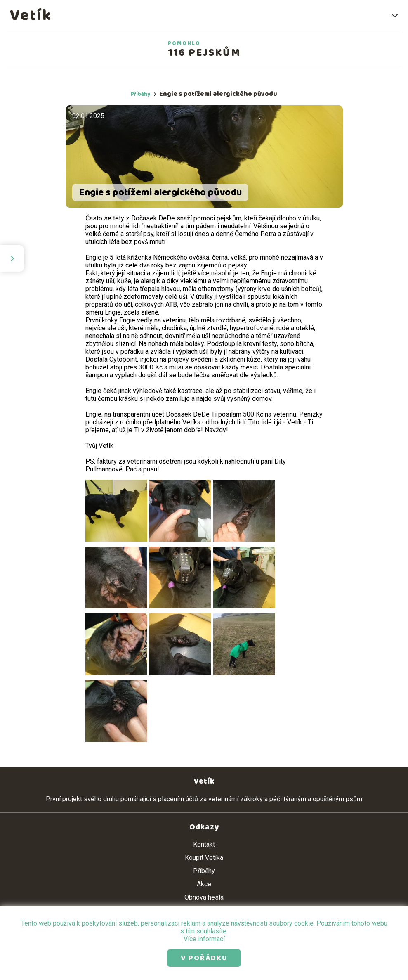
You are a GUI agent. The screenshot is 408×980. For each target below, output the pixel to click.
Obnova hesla (204, 897)
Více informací (204, 939)
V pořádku (204, 958)
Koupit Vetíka (204, 858)
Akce (204, 884)
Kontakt (204, 844)
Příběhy (140, 94)
